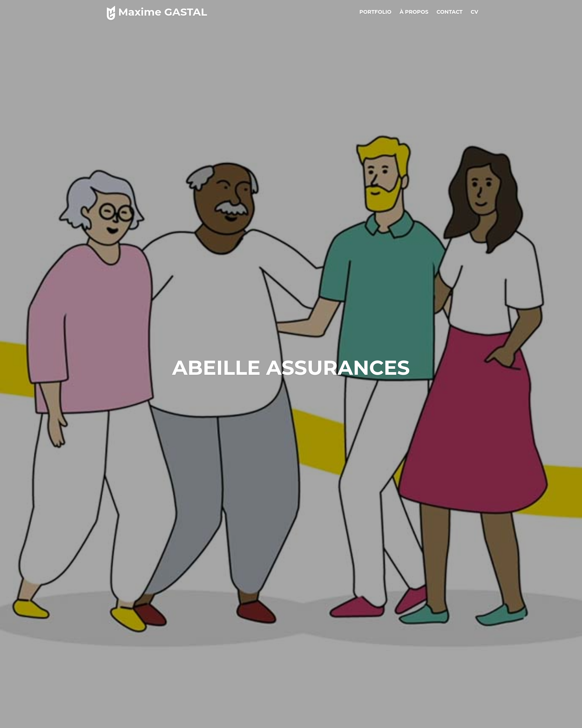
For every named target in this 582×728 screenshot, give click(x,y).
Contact (449, 12)
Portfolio (375, 12)
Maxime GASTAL (155, 12)
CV (475, 12)
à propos (414, 12)
